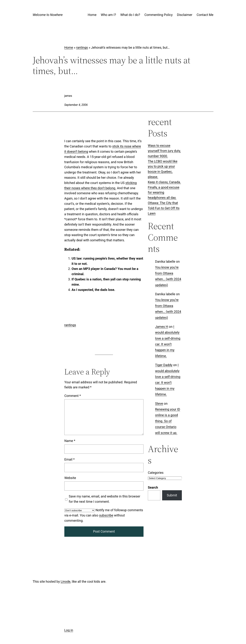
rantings (82, 47)
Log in (69, 630)
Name (70, 441)
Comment (73, 396)
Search (153, 487)
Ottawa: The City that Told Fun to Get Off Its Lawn (164, 208)
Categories (156, 473)
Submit (172, 495)
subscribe (106, 515)
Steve (159, 403)
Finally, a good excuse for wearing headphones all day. (164, 193)
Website (70, 478)
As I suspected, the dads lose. (93, 290)
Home (69, 47)
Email (69, 459)
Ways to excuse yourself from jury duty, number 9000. (164, 151)
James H (162, 326)
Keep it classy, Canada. (164, 182)
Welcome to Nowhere (48, 15)
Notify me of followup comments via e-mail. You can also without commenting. (104, 515)
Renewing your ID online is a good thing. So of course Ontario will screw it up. (168, 421)
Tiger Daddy (164, 365)
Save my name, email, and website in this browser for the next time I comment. (104, 499)
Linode (65, 581)
